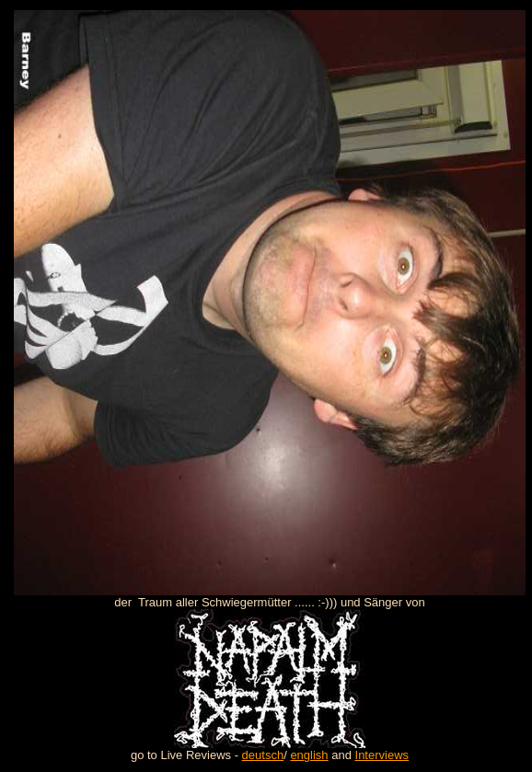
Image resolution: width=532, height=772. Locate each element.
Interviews (382, 755)
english (309, 755)
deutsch (263, 755)
